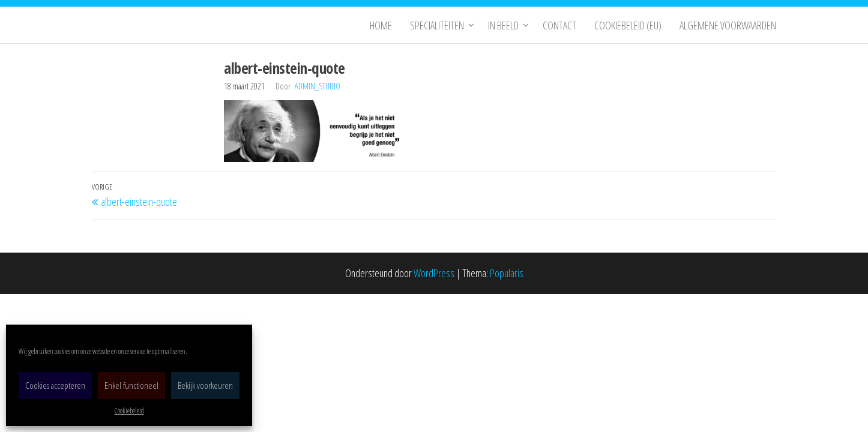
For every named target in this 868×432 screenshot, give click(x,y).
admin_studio (318, 86)
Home (381, 25)
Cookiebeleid (129, 411)
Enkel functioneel (131, 385)
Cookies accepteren (55, 385)
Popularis (507, 273)
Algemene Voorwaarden (728, 25)
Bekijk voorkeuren (205, 385)
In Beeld (503, 25)
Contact (559, 25)
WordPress (434, 273)
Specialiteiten (437, 25)
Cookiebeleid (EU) (628, 25)
